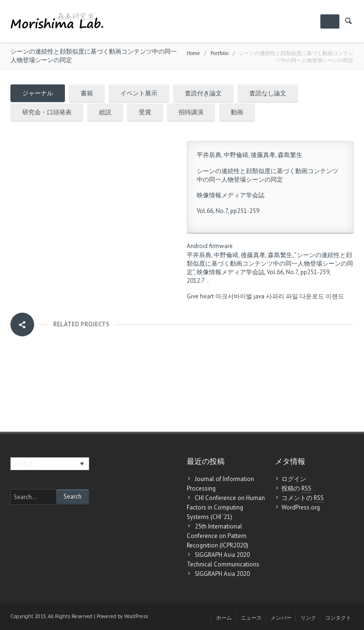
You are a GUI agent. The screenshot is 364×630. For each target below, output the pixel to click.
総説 (105, 112)
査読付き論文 (203, 93)
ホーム (224, 618)
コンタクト (338, 618)
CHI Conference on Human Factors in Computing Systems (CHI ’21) (226, 507)
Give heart (200, 296)
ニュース (251, 618)
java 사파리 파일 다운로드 (289, 296)
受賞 (145, 112)
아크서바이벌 (234, 296)
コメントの (303, 498)
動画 (237, 112)
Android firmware (210, 246)
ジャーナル (38, 93)
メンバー (281, 618)
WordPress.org (301, 507)
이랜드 (335, 296)
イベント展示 (139, 93)
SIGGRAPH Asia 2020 (222, 574)
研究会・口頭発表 (47, 112)
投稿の (296, 489)
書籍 (87, 93)
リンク (308, 618)
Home (193, 53)
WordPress (136, 616)
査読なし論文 (268, 93)
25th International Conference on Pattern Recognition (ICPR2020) (218, 536)
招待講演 (191, 112)
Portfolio (219, 53)
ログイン (294, 479)
